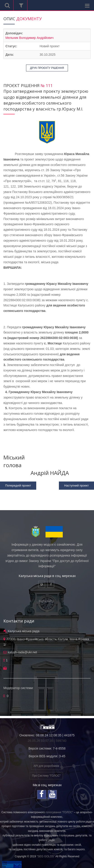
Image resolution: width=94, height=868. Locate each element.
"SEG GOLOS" (46, 856)
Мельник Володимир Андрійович (29, 38)
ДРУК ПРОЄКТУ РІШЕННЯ (47, 68)
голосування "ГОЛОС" (59, 812)
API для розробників (46, 766)
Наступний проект (76, 485)
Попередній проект (18, 485)
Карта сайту (46, 601)
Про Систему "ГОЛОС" (46, 776)
